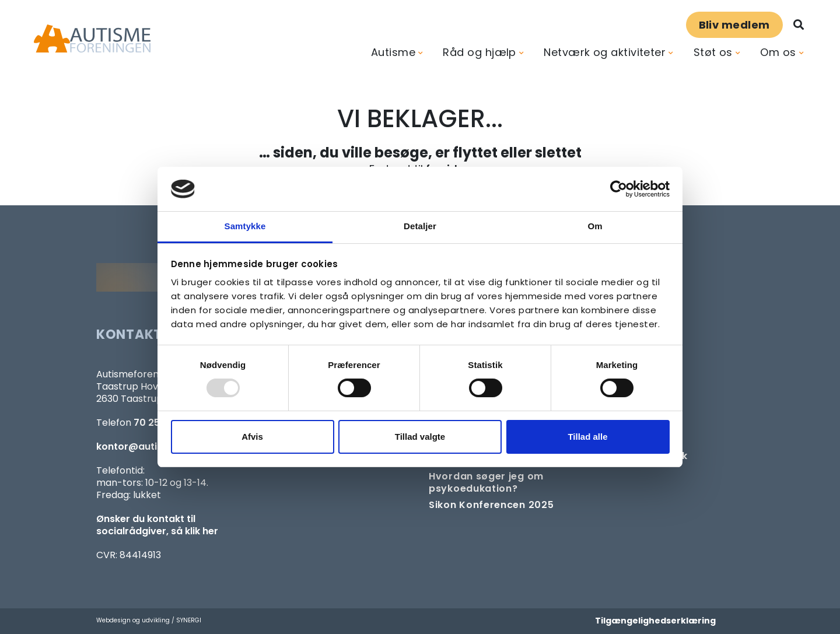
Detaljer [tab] (420, 226)
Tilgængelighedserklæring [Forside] (655, 621)
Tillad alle (587, 437)
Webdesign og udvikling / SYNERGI (149, 620)
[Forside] (92, 39)
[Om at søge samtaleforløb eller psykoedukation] (503, 482)
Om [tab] (595, 226)
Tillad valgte (420, 437)
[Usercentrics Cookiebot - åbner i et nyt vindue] (619, 189)
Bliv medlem (734, 25)
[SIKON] (491, 505)
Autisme (393, 52)
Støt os (713, 52)
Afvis (252, 437)
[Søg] (799, 25)
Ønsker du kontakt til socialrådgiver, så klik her (157, 525)
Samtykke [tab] (245, 226)
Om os (778, 52)
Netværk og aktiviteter (605, 52)
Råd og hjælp (479, 52)
